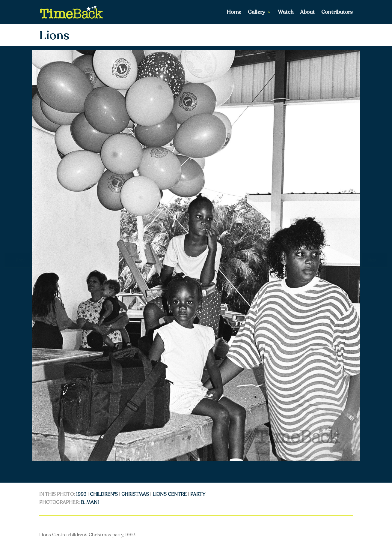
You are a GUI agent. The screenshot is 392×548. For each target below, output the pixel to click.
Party (198, 494)
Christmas (135, 494)
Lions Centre (170, 494)
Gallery (257, 13)
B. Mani (90, 502)
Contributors (337, 13)
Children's (104, 494)
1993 (81, 494)
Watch (286, 13)
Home (234, 13)
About (307, 13)
